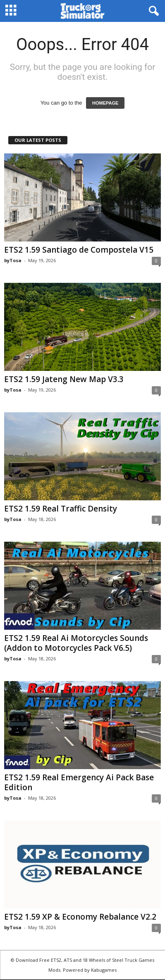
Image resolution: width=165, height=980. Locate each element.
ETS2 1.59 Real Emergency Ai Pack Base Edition (79, 782)
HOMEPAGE (105, 103)
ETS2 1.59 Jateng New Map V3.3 (64, 379)
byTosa (13, 260)
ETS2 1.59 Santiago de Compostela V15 (79, 250)
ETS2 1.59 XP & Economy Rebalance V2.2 (80, 917)
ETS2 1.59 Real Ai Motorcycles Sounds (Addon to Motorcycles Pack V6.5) (76, 643)
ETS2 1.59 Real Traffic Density (61, 509)
